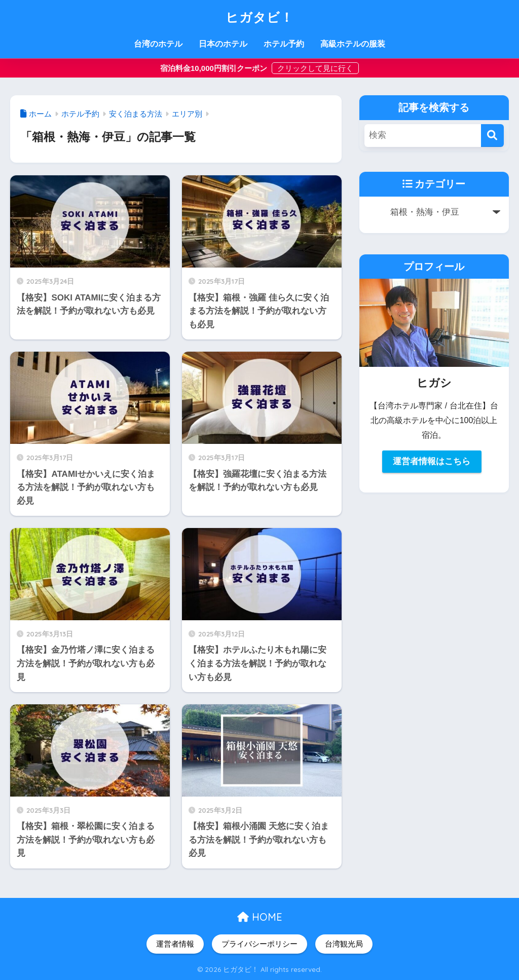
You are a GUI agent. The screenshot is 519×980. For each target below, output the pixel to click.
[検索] (492, 136)
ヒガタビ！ (260, 16)
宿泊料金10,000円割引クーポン (215, 68)
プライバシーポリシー (259, 944)
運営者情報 (175, 944)
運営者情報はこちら (432, 461)
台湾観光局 (344, 944)
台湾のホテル (158, 44)
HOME (260, 917)
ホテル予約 (284, 44)
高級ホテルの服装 (353, 44)
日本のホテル (223, 44)
